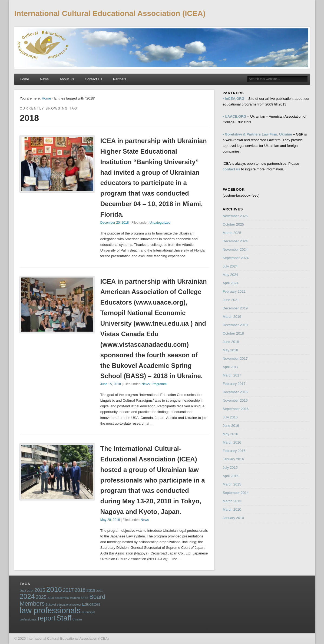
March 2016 (232, 442)
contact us (231, 169)
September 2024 (236, 258)
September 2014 (236, 493)
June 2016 (231, 426)
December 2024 (235, 241)
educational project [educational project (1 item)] (69, 605)
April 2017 (231, 367)
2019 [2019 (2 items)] (91, 590)
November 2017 (235, 359)
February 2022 (234, 291)
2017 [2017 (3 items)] (68, 590)
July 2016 (230, 417)
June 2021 (231, 300)
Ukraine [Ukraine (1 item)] (77, 619)
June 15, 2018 (111, 384)
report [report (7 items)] (46, 618)
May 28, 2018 (110, 520)
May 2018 (230, 350)
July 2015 (230, 468)
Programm (159, 384)
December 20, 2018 (115, 223)
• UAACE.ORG (234, 116)
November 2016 (235, 400)
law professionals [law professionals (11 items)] (50, 610)
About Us (67, 79)
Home (24, 79)
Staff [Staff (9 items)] (64, 618)
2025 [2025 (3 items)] (41, 597)
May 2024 (230, 275)
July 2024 (230, 266)
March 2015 (232, 484)
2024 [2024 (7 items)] (27, 596)
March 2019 (232, 317)
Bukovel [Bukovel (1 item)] (51, 605)
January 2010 (233, 518)
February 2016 (234, 451)
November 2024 (235, 250)
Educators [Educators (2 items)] (91, 604)
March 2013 (232, 501)
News (44, 79)
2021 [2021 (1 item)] (100, 591)
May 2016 (230, 434)
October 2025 (233, 224)
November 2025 (235, 216)
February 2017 (234, 384)
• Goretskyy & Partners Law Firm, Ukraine (257, 134)
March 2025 (232, 233)
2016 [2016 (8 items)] (54, 589)
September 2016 (236, 409)
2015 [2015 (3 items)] (40, 590)
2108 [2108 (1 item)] (51, 598)
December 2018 (235, 325)
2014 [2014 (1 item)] (30, 591)
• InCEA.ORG (233, 99)
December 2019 (235, 308)
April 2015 (231, 476)
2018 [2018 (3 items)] (80, 590)
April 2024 (231, 283)
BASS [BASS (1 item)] (84, 598)
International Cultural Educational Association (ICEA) (110, 13)
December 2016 (235, 392)
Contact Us (94, 79)
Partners (120, 79)
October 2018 (233, 333)
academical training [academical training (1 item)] (67, 598)
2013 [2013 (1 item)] (23, 591)
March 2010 (232, 509)
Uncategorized (160, 223)
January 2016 (233, 459)
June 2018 (231, 342)
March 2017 (232, 375)
